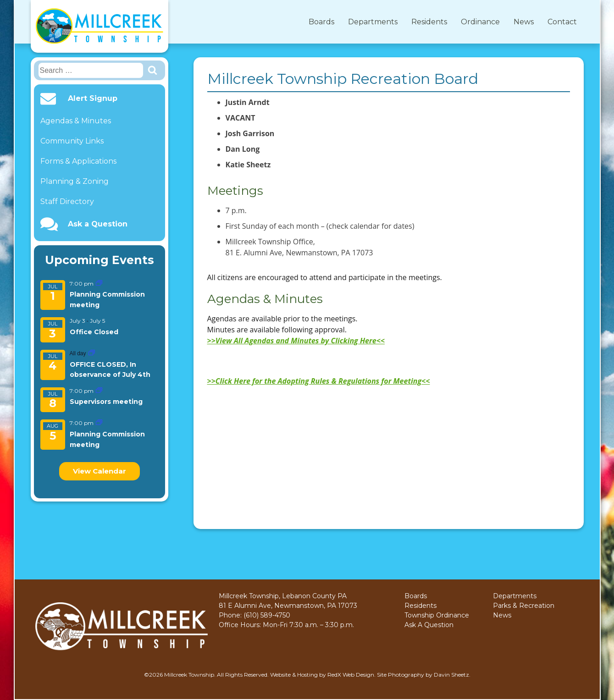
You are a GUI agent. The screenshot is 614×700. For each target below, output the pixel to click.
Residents (429, 22)
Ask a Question (98, 224)
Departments (373, 22)
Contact (562, 22)
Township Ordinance (437, 615)
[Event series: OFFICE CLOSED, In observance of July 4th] (92, 353)
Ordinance (480, 22)
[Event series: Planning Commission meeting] (99, 284)
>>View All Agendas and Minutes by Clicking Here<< (296, 341)
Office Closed (94, 332)
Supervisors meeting (106, 402)
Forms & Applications (78, 161)
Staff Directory (67, 201)
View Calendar (100, 471)
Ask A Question (429, 625)
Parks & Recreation (524, 606)
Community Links (72, 141)
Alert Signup (93, 99)
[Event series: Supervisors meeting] (99, 391)
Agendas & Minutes (76, 121)
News (524, 22)
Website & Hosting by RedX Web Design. (323, 675)
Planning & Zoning (75, 181)
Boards (321, 22)
